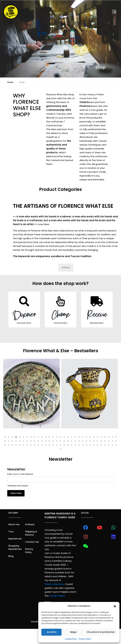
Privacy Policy (85, 639)
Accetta (52, 632)
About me (14, 524)
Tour (11, 532)
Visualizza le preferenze (101, 632)
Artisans (66, 267)
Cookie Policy (71, 639)
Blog (11, 556)
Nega (73, 632)
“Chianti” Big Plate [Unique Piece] (88, 422)
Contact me (32, 542)
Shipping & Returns (31, 533)
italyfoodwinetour (55, 584)
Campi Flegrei (57, 596)
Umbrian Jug (17, 419)
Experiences (15, 539)
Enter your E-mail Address (20, 474)
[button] (115, 606)
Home (10, 82)
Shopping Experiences (15, 547)
